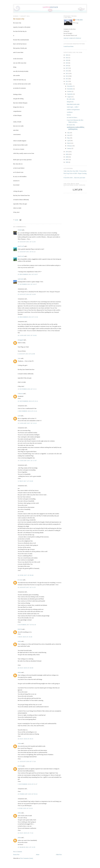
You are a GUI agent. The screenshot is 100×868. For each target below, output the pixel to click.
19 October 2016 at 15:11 (27, 389)
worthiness (70, 112)
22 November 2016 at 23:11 (28, 401)
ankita (19, 641)
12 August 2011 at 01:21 (27, 252)
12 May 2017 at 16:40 (25, 481)
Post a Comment (18, 852)
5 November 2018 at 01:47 (28, 784)
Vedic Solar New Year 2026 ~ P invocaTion (75, 171)
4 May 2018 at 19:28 (25, 637)
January (69, 148)
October (70, 91)
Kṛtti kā (20, 629)
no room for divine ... (72, 117)
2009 (67, 154)
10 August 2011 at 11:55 (27, 242)
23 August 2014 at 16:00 (27, 294)
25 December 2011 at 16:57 (28, 274)
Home (38, 854)
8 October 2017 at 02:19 (27, 625)
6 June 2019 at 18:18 (25, 808)
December (70, 86)
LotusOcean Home (69, 46)
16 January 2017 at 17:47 (27, 461)
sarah (19, 416)
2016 (67, 71)
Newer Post (16, 854)
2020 (67, 60)
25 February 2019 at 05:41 (28, 794)
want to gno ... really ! (73, 107)
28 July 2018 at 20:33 (26, 739)
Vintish (20, 230)
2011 (67, 84)
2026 (67, 55)
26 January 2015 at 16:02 (27, 335)
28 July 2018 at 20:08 (26, 668)
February (70, 146)
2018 (67, 66)
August (69, 97)
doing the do (70, 102)
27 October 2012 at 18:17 (27, 284)
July (68, 133)
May (69, 138)
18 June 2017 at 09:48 (26, 575)
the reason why (19, 19)
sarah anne (21, 279)
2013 (67, 79)
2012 (67, 81)
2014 (67, 76)
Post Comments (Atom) (27, 858)
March (69, 143)
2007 (67, 160)
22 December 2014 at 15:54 (28, 317)
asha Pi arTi (21, 246)
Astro (19, 358)
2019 (67, 63)
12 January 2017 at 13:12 (27, 423)
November (70, 89)
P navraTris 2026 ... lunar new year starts (74, 178)
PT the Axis (79, 20)
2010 (67, 152)
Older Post (59, 854)
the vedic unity (71, 99)
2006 (67, 162)
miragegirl (20, 340)
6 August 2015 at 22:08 (26, 354)
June (69, 135)
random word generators (73, 110)
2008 (67, 157)
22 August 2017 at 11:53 (27, 587)
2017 (67, 68)
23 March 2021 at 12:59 (26, 847)
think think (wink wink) (73, 104)
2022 (67, 58)
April (69, 140)
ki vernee (20, 580)
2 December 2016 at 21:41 (27, 411)
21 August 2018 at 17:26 (27, 761)
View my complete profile (72, 38)
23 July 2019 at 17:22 (26, 833)
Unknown (20, 394)
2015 (67, 73)
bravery (69, 115)
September (70, 94)
